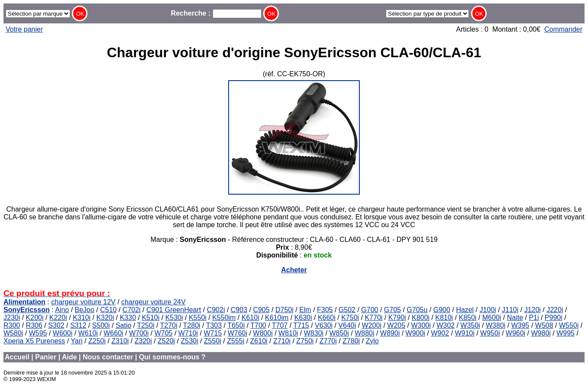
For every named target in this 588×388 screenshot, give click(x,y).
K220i (58, 318)
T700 (258, 325)
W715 (213, 333)
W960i (515, 333)
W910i (464, 333)
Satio (123, 325)
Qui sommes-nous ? (172, 357)
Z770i (328, 341)
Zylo (372, 341)
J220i (555, 310)
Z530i (189, 341)
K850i (467, 318)
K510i (150, 318)
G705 (393, 310)
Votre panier (24, 29)
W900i (415, 333)
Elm (305, 310)
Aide (69, 357)
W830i (314, 333)
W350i (470, 325)
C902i (216, 310)
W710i (188, 333)
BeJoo (85, 310)
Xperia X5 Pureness (34, 341)
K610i (250, 318)
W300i (421, 325)
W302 (446, 325)
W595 (38, 333)
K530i (174, 318)
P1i (534, 318)
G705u (417, 310)
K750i (350, 318)
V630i (324, 325)
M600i (492, 318)
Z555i (236, 341)
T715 (301, 325)
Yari (76, 341)
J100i (488, 310)
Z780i (351, 341)
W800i (263, 333)
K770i (373, 318)
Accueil (17, 357)
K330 (128, 318)
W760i (237, 333)
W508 (544, 325)
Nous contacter (108, 357)
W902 (440, 333)
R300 (12, 325)
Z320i (143, 341)
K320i (105, 318)
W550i (569, 325)
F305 (325, 310)
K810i (444, 318)
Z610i (259, 341)
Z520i (166, 341)
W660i (113, 333)
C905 (261, 310)
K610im (277, 318)
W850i (339, 333)
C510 (108, 310)
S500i (101, 325)
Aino (62, 310)
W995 (565, 333)
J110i (510, 310)
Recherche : (216, 13)
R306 (34, 325)
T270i (168, 325)
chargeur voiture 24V (153, 302)
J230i (12, 318)
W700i (139, 333)
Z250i (97, 341)
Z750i (305, 341)
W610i (88, 333)
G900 (442, 310)
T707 (280, 325)
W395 (520, 325)
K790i (397, 318)
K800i (421, 318)
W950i (490, 333)
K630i (303, 318)
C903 (239, 310)
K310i (82, 318)
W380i (496, 325)
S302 (56, 325)
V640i (347, 325)
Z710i (282, 341)
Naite (515, 318)
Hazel (465, 310)
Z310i (120, 341)
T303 (214, 325)
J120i (533, 310)
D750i (284, 310)
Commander (563, 29)
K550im (224, 318)
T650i (236, 325)
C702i (132, 310)
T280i (192, 325)
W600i (63, 333)
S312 (78, 325)
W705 (164, 333)
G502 (347, 310)
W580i (13, 333)
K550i (198, 318)
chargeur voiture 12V (83, 302)
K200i (35, 318)
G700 (370, 310)
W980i (541, 333)
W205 (396, 325)
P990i (554, 318)
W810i (288, 333)
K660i (327, 318)
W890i (390, 333)
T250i (145, 325)
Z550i (213, 341)
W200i (372, 325)
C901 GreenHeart (174, 310)
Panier (46, 357)
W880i (364, 333)
